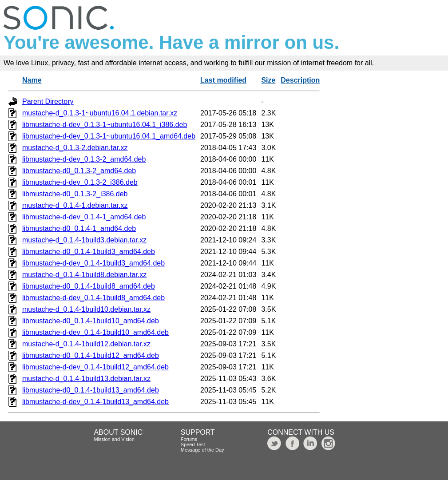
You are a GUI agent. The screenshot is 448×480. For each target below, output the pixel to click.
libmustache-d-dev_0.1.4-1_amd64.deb (84, 217)
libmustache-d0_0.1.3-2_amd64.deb (79, 171)
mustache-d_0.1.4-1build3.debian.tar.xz (84, 240)
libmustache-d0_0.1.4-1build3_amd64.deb (89, 252)
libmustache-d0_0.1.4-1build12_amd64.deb (91, 355)
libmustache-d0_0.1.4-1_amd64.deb (79, 228)
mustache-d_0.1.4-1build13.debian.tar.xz (86, 379)
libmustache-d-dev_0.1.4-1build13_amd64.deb (95, 402)
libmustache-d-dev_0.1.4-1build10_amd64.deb (95, 332)
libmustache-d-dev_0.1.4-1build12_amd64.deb (95, 367)
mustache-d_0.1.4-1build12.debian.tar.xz (86, 344)
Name (32, 80)
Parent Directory (48, 101)
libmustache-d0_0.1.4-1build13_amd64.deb (91, 390)
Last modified (223, 80)
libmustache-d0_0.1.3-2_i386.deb (75, 194)
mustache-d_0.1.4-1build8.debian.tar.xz (84, 275)
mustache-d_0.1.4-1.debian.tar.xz (75, 205)
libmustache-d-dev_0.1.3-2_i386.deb (80, 182)
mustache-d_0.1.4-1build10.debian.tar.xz (86, 309)
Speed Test (193, 444)
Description (300, 80)
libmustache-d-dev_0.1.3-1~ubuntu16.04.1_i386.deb (105, 125)
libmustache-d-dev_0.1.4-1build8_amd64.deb (93, 298)
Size (268, 80)
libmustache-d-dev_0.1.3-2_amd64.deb (84, 159)
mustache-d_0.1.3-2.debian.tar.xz (75, 148)
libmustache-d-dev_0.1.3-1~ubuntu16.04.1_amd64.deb (109, 136)
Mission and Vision (114, 439)
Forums (189, 439)
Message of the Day (202, 450)
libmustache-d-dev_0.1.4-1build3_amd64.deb (93, 263)
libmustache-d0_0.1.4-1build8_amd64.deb (89, 286)
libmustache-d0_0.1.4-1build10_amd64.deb (91, 321)
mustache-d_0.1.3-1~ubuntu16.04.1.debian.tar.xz (100, 113)
